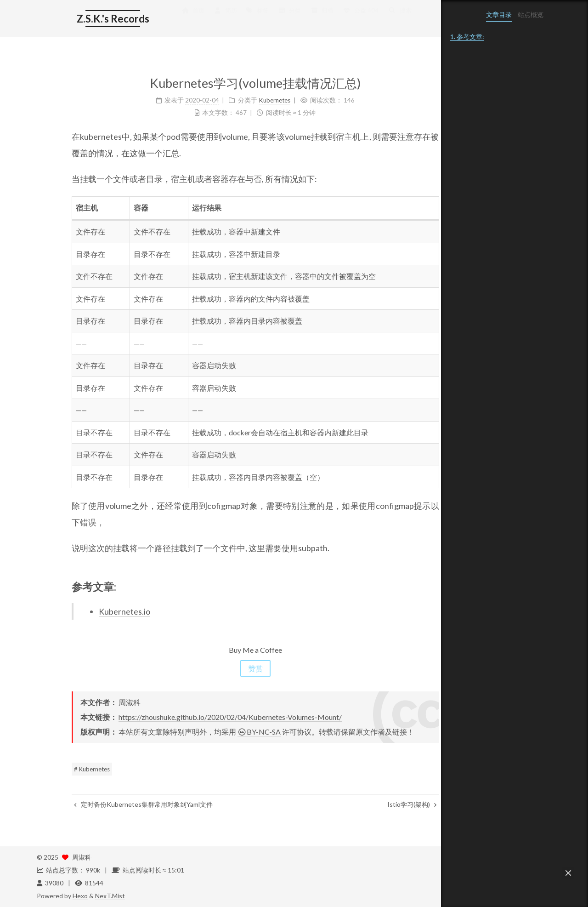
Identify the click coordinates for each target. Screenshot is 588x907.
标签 (223, 19)
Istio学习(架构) (377, 804)
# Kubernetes (57, 769)
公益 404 (325, 19)
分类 (255, 19)
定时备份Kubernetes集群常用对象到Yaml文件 (108, 804)
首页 (158, 19)
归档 (287, 19)
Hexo (80, 896)
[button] (568, 873)
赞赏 (220, 668)
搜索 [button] (366, 19)
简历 (190, 19)
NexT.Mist (110, 896)
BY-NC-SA (224, 732)
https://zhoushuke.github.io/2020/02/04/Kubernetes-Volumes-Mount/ (195, 717)
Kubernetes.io (90, 611)
